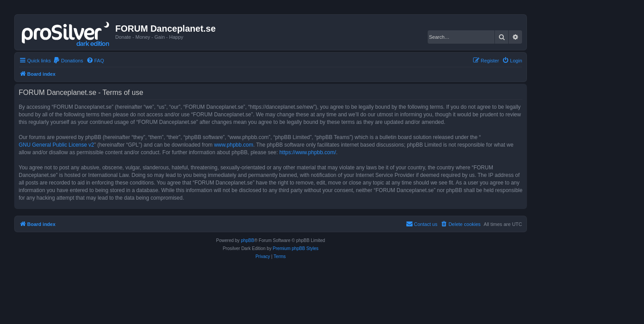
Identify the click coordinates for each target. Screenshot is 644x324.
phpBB (247, 240)
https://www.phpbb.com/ (308, 152)
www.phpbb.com (234, 145)
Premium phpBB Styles (296, 248)
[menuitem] (68, 61)
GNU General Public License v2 (56, 145)
